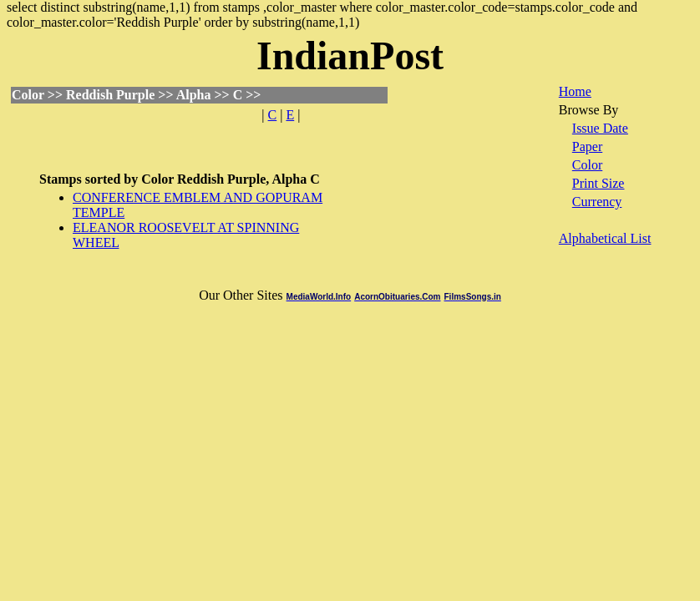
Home (575, 91)
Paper (587, 146)
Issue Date (600, 128)
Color (587, 165)
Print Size (599, 183)
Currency (597, 202)
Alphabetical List (605, 238)
